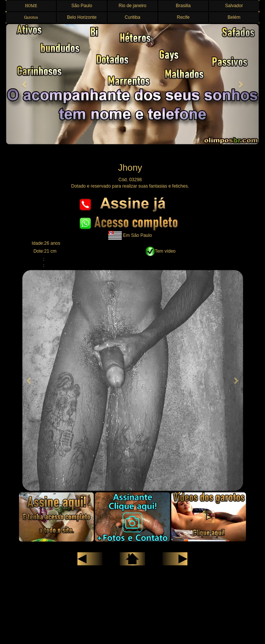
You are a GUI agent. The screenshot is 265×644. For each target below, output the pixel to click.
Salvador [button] (234, 6)
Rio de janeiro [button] (132, 6)
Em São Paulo (137, 235)
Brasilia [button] (183, 6)
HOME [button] (31, 6)
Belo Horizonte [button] (82, 17)
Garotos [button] (31, 17)
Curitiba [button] (132, 17)
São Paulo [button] (82, 6)
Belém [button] (234, 17)
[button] (25, 84)
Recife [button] (183, 17)
